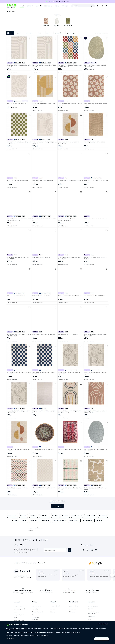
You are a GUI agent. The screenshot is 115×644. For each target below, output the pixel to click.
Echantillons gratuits (37, 606)
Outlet (89, 619)
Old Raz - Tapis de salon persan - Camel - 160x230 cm (95, 219)
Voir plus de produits (58, 506)
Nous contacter (73, 609)
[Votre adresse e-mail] (55, 550)
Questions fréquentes (75, 606)
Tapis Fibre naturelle (91, 516)
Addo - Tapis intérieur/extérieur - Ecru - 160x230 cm (44, 488)
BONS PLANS (65, 6)
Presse (15, 618)
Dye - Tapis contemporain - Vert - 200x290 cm (68, 334)
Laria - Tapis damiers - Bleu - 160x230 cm (41, 257)
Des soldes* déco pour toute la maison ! (93, 613)
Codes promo (91, 616)
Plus (81, 33)
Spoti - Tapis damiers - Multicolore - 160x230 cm (17, 488)
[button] (58, 33)
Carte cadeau (35, 609)
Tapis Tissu (24, 520)
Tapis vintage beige (88, 520)
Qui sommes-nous (18, 606)
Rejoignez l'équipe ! (18, 615)
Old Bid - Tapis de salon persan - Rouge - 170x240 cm (70, 449)
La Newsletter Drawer (19, 620)
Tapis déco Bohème (45, 520)
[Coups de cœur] (102, 6)
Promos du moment (93, 606)
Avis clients (72, 612)
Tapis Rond (15, 520)
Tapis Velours (34, 520)
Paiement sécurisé (55, 606)
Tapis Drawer (34, 516)
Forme (41, 33)
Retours (53, 609)
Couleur (20, 33)
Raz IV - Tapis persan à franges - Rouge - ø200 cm (43, 449)
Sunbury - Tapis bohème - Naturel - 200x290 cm (94, 296)
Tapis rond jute (99, 520)
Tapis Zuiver (55, 516)
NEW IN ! (57, 6)
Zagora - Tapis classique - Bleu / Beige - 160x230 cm (69, 296)
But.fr (15, 612)
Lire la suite (31, 531)
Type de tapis (59, 33)
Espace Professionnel (37, 612)
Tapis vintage (23, 516)
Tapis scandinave (12, 516)
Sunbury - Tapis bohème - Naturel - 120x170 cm (94, 142)
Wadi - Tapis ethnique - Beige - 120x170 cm (16, 296)
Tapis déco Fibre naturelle (59, 520)
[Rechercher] (83, 6)
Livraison (53, 612)
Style (49, 33)
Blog (33, 615)
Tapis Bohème (65, 516)
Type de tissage (72, 33)
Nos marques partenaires (20, 609)
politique (43, 636)
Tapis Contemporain (77, 516)
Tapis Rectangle (103, 516)
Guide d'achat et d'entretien (36, 618)
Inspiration (47, 6)
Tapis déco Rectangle (74, 520)
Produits (29, 6)
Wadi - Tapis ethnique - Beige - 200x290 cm (42, 296)
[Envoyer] (70, 550)
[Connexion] (97, 6)
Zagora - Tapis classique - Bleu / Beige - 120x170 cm (44, 334)
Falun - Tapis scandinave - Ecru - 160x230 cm (16, 104)
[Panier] (107, 6)
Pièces (38, 6)
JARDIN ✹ (22, 6)
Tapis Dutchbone (44, 516)
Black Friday (91, 609)
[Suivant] (112, 575)
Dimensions (31, 33)
